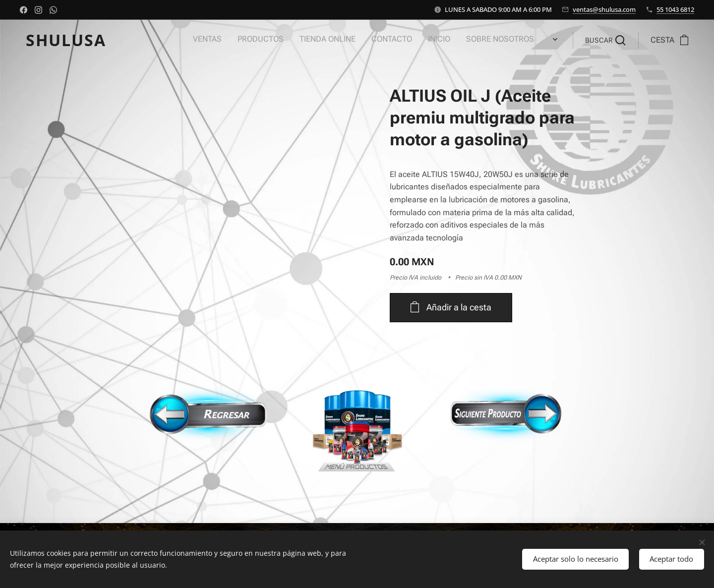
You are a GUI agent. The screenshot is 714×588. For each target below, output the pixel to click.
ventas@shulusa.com (604, 9)
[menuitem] (399, 40)
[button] (605, 40)
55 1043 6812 (675, 9)
